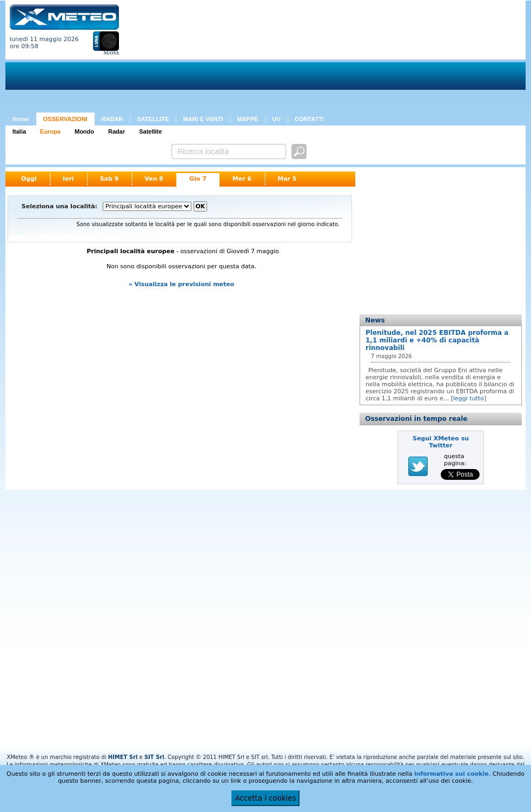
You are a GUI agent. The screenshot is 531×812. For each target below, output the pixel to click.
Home (21, 119)
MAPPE (247, 119)
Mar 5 (287, 179)
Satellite (150, 131)
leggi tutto (469, 398)
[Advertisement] (190, 58)
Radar (117, 131)
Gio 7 (198, 179)
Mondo (84, 131)
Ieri (68, 179)
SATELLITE (153, 119)
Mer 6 (242, 179)
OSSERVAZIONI (65, 119)
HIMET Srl (123, 757)
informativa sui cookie (452, 774)
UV (277, 119)
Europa (50, 131)
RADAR (112, 119)
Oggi (29, 179)
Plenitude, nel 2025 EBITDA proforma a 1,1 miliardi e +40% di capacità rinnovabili (437, 340)
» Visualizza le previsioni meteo (182, 284)
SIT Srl (154, 757)
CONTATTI (309, 119)
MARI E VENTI (203, 119)
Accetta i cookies (266, 798)
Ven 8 (154, 179)
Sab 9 (109, 179)
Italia (19, 131)
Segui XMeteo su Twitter (441, 442)
